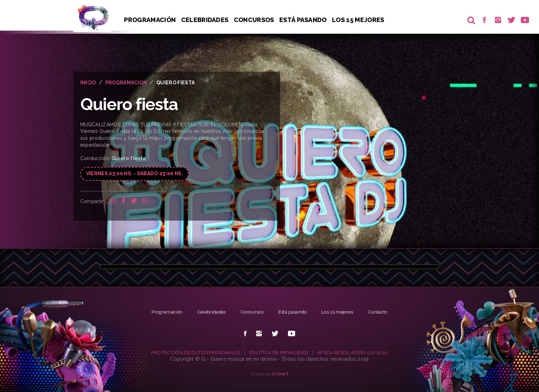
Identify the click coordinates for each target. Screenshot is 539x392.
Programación (150, 20)
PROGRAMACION (126, 83)
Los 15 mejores (341, 312)
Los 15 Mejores (360, 20)
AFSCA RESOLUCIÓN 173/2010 (354, 352)
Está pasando (304, 20)
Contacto (384, 312)
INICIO (88, 83)
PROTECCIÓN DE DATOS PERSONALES (194, 352)
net (280, 374)
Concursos (255, 20)
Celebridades (205, 20)
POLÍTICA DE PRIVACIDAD (279, 352)
